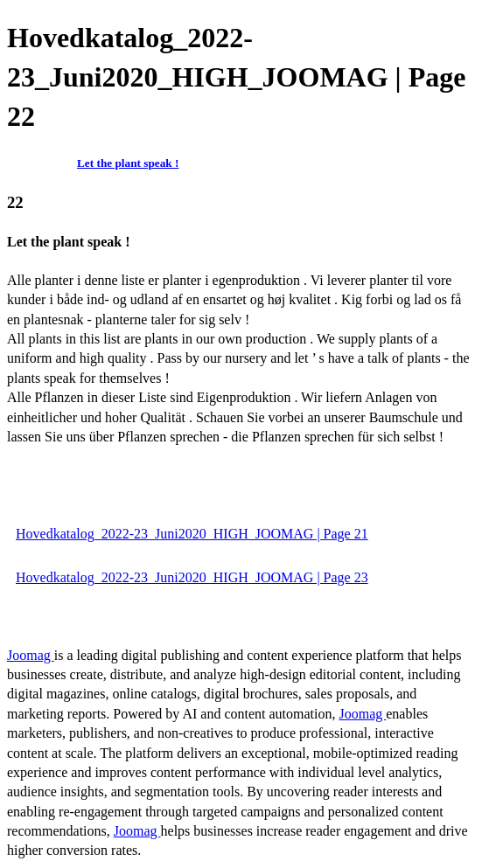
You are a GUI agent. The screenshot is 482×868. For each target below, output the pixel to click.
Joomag (31, 655)
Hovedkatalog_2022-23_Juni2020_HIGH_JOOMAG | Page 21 (192, 534)
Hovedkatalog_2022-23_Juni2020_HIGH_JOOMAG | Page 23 (192, 577)
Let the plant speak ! (128, 163)
